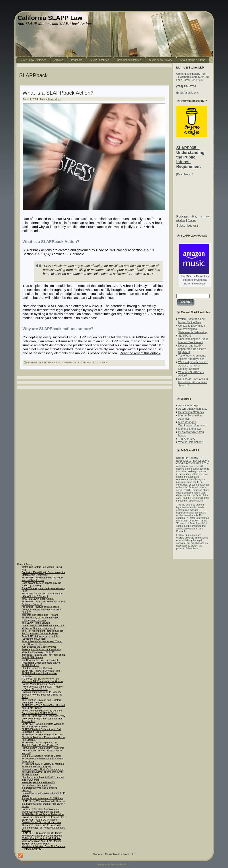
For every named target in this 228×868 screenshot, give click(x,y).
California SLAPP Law (50, 18)
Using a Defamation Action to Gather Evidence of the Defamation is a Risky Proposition (42, 758)
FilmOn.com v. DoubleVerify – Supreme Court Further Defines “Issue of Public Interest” (43, 750)
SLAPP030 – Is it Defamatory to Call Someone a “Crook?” (41, 731)
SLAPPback (84, 362)
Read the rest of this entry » (140, 353)
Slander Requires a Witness (37, 668)
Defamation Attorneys (191, 412)
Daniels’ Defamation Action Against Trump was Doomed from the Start (41, 810)
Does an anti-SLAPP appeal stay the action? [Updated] (192, 349)
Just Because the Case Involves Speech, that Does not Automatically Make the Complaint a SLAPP (41, 649)
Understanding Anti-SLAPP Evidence (42, 692)
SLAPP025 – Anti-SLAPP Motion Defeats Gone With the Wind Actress (42, 821)
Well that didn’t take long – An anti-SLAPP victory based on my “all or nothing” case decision (40, 617)
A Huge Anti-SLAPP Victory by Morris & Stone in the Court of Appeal (43, 765)
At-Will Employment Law (193, 409)
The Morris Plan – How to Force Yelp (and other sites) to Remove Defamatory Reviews (43, 828)
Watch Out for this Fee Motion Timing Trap (192, 321)
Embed (192, 220)
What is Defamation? (191, 442)
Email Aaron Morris (188, 93)
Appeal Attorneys (188, 406)
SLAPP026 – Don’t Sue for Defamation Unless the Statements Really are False (43, 816)
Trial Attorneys (187, 439)
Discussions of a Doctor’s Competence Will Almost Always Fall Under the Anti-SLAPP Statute (43, 772)
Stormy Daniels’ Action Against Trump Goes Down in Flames (42, 643)
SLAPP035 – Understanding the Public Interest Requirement (190, 157)
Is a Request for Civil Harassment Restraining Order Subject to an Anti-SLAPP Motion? (42, 663)
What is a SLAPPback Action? (58, 93)
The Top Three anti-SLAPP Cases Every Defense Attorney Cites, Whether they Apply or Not (43, 719)
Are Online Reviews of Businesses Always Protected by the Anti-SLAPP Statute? (42, 609)
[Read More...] (185, 174)
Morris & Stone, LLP (190, 429)
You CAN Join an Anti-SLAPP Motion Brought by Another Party (42, 842)
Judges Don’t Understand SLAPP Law (42, 798)
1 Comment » (100, 362)
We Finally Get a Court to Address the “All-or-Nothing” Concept (193, 366)
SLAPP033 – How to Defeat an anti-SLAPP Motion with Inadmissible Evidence (41, 673)
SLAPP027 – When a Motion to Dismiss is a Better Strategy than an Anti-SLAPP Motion (43, 804)
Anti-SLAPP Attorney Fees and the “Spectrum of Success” (40, 637)
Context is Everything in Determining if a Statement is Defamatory (193, 329)
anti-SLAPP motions (50, 362)
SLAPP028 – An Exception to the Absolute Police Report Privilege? (40, 744)
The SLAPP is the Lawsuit (36, 623)
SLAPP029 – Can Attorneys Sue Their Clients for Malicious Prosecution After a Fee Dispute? (43, 737)
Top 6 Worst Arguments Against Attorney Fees (192, 357)
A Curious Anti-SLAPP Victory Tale (40, 679)
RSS (196, 226)
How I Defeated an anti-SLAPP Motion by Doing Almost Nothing (42, 688)
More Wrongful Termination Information (192, 424)
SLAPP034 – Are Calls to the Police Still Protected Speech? (193, 382)
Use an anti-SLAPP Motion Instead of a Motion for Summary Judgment (43, 627)
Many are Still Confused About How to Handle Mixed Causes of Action (42, 683)
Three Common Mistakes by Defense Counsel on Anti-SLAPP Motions (42, 712)
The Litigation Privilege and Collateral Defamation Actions (42, 701)
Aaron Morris (54, 99)
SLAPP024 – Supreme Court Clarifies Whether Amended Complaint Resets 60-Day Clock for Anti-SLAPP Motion (42, 836)
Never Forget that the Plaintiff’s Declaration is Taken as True (38, 784)
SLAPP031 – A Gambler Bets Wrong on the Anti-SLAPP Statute (43, 725)
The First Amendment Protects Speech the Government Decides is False (43, 632)
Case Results (69, 362)
